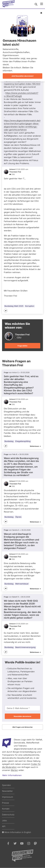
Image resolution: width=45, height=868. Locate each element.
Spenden (6, 785)
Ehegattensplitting (23, 441)
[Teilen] (6, 311)
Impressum (8, 797)
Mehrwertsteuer (22, 584)
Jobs (4, 820)
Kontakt (6, 809)
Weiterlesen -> (35, 446)
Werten (14, 770)
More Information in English (17, 832)
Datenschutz (8, 815)
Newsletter (7, 791)
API (4, 826)
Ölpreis (18, 517)
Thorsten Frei (15, 172)
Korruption (30, 306)
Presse (5, 803)
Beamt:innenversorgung (25, 647)
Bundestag (9, 441)
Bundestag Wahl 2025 (14, 306)
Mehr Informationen (12, 775)
